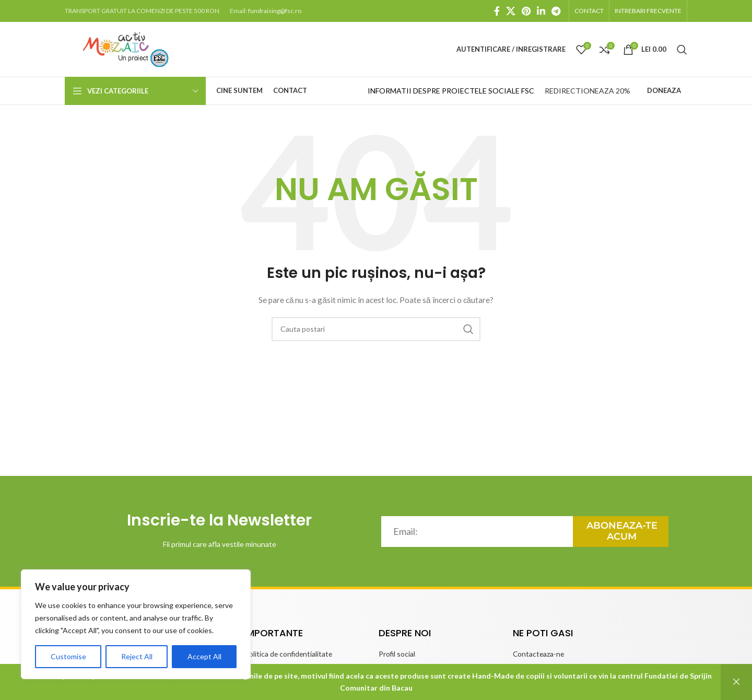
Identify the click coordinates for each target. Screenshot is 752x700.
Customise (68, 656)
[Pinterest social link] (526, 11)
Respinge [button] (736, 682)
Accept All (204, 656)
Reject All (137, 656)
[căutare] (682, 50)
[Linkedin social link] (541, 11)
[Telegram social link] (556, 11)
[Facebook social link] (497, 11)
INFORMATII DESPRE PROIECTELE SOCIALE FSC (451, 91)
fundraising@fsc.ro (275, 11)
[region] (136, 624)
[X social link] (511, 11)
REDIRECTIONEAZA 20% (587, 91)
